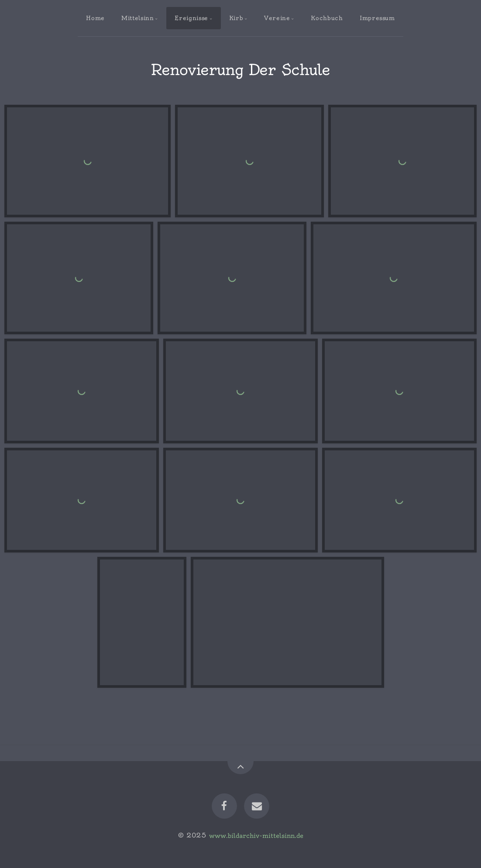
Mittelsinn (137, 18)
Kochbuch (327, 18)
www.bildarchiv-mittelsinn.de (256, 835)
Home (95, 18)
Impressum (377, 18)
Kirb (236, 18)
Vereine (277, 18)
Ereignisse (191, 18)
